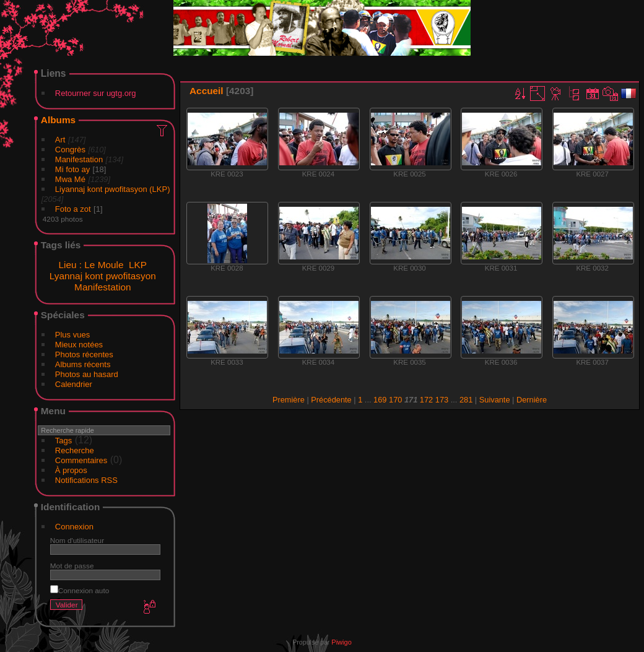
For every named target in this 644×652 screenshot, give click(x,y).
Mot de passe (72, 566)
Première (289, 400)
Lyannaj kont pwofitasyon (103, 276)
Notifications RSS (86, 480)
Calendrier (74, 384)
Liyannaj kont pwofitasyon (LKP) (113, 189)
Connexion (74, 527)
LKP (138, 265)
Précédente (331, 400)
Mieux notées (79, 345)
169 (380, 400)
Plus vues (72, 335)
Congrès (70, 150)
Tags (63, 441)
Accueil (207, 91)
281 (466, 400)
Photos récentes (84, 354)
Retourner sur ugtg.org (96, 93)
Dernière (532, 400)
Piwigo (341, 642)
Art (60, 140)
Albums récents (83, 364)
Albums (58, 120)
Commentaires (81, 460)
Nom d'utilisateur (77, 540)
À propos (71, 470)
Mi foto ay (72, 169)
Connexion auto (80, 590)
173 (442, 400)
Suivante (495, 400)
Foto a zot (73, 209)
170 (395, 400)
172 (426, 400)
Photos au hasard (87, 374)
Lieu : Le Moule (91, 265)
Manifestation (79, 159)
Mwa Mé (70, 179)
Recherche (75, 450)
